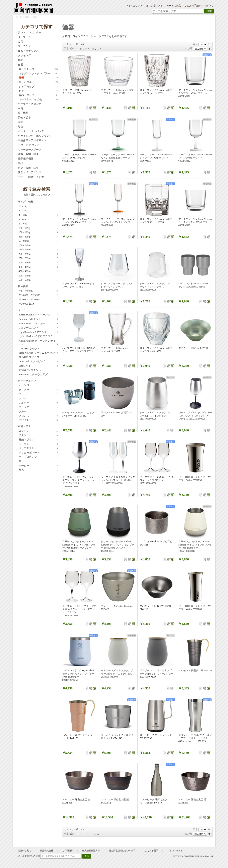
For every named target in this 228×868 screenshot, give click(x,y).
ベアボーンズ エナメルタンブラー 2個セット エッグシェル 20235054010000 (117, 674)
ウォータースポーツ (30, 150)
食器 (27, 17)
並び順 (189, 48)
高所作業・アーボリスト (32, 140)
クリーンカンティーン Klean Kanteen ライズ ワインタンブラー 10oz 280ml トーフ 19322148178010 (195, 546)
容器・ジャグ (38, 95)
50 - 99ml (38, 241)
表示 (195, 44)
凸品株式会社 (47, 851)
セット (38, 91)
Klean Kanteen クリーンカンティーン (38, 343)
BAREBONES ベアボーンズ (38, 315)
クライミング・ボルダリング (35, 136)
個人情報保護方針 (91, 851)
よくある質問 (152, 851)
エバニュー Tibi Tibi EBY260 (194, 348)
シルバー (38, 403)
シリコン (38, 444)
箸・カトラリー (38, 69)
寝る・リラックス (28, 51)
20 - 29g (38, 211)
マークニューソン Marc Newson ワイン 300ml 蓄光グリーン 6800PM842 (118, 158)
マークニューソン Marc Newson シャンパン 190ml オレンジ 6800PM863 (118, 222)
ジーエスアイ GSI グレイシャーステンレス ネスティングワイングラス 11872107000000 (195, 416)
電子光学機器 (26, 159)
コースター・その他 (38, 99)
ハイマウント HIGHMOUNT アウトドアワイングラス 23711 (79, 350)
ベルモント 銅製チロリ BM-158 (195, 670)
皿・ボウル (38, 82)
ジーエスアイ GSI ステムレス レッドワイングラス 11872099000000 (117, 287)
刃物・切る (24, 117)
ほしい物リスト (154, 6)
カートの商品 (174, 6)
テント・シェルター (30, 32)
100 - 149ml (38, 245)
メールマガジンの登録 (29, 856)
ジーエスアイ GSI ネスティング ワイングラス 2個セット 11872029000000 (157, 480)
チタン (38, 435)
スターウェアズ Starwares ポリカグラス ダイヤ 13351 (156, 92)
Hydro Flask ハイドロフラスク (38, 336)
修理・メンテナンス (30, 172)
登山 (20, 127)
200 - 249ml (38, 254)
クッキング (24, 55)
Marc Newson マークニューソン (38, 353)
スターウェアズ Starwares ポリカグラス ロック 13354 (156, 221)
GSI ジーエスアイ (38, 328)
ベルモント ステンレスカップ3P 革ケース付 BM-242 (78, 414)
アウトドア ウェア (29, 145)
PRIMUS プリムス (38, 357)
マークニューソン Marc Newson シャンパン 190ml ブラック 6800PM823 (79, 222)
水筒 (20, 108)
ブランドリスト (175, 851)
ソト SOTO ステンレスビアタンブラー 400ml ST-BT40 (195, 608)
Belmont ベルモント (38, 319)
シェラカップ (38, 87)
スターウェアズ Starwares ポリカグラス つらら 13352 (117, 92)
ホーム (19, 17)
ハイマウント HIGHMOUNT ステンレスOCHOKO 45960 (195, 285)
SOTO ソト (38, 366)
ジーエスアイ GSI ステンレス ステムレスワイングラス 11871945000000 (156, 416)
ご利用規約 (68, 851)
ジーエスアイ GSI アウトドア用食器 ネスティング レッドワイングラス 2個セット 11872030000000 (79, 611)
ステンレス (38, 431)
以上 (38, 304)
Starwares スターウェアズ (38, 375)
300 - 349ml (38, 263)
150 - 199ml (38, 250)
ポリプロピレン (38, 457)
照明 (20, 122)
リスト (98, 49)
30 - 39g (38, 215)
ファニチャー (26, 46)
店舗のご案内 (24, 851)
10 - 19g (38, 206)
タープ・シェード (28, 37)
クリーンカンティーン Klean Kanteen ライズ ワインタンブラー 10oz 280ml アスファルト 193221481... (118, 546)
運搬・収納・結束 (28, 154)
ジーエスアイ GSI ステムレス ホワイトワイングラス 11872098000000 (156, 287)
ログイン (210, 6)
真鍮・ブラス (38, 440)
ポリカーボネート (38, 453)
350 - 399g (38, 237)
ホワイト (38, 420)
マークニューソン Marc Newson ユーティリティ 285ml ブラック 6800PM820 (195, 222)
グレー (38, 398)
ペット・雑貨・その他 (31, 177)
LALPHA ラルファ (38, 349)
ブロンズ (38, 416)
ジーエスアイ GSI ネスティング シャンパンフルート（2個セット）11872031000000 (118, 480)
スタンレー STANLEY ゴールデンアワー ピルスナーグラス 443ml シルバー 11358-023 (195, 738)
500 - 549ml (38, 276)
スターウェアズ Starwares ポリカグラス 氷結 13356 (156, 350)
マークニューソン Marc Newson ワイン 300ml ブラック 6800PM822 (79, 158)
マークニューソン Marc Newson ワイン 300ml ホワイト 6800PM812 (195, 158)
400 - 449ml (38, 267)
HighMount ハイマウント (38, 332)
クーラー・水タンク (30, 104)
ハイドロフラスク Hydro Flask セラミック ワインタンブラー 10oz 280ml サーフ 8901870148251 (78, 675)
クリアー (38, 390)
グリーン (38, 394)
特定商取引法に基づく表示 (122, 851)
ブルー (38, 411)
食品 (20, 60)
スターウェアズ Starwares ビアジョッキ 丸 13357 (117, 350)
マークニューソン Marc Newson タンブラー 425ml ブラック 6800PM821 (195, 93)
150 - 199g (38, 232)
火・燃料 (23, 113)
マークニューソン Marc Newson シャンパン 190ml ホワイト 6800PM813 (157, 158)
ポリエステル (38, 448)
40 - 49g (38, 219)
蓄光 (38, 470)
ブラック (38, 407)
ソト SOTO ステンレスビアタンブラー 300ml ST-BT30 (195, 479)
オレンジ (38, 385)
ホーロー (38, 466)
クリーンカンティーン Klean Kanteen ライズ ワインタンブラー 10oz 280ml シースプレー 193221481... (79, 546)
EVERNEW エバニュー (38, 323)
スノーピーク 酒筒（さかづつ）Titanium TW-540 (155, 801)
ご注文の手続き (193, 6)
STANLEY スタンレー (38, 370)
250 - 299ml (38, 258)
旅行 (20, 163)
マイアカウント (134, 6)
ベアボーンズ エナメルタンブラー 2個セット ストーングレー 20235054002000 (157, 674)
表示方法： (70, 48)
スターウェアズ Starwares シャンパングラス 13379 (79, 285)
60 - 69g (38, 224)
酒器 (38, 78)
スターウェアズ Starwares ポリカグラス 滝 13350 (79, 92)
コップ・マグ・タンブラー (38, 74)
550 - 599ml (38, 280)
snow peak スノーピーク (38, 361)
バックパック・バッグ (31, 131)
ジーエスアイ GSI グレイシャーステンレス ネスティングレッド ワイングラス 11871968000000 (79, 482)
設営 (20, 42)
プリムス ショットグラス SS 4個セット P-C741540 (117, 737)
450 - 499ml (38, 271)
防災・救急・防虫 (28, 168)
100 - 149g (38, 228)
